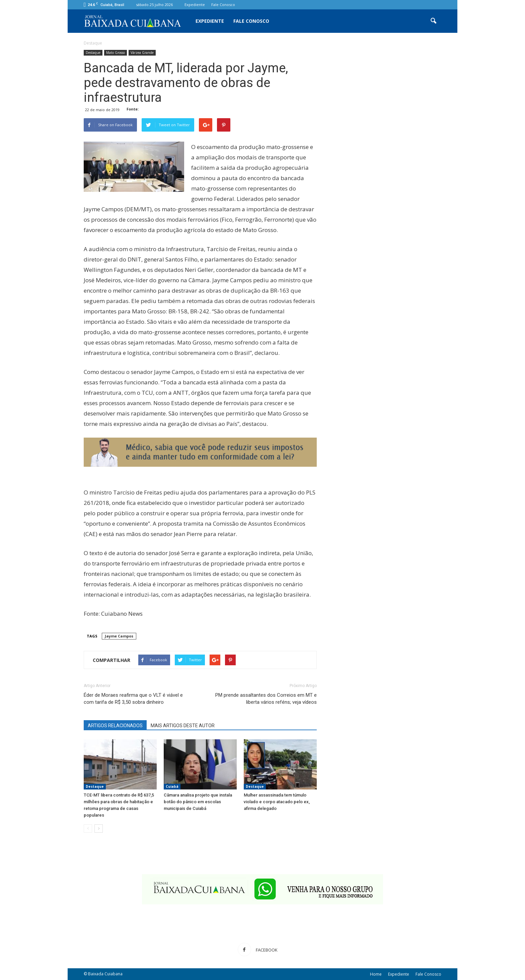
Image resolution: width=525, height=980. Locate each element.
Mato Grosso (116, 53)
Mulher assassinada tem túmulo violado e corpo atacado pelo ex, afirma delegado (277, 802)
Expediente (195, 5)
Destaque (93, 53)
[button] (433, 21)
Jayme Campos (119, 636)
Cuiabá (172, 786)
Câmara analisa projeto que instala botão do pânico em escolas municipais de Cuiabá (198, 802)
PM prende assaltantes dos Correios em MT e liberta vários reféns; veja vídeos (266, 699)
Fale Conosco (223, 5)
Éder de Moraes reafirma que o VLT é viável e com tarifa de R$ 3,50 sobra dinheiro (133, 699)
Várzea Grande (142, 53)
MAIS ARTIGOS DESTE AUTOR (183, 726)
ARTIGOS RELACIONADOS (115, 726)
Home (376, 974)
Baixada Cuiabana (105, 974)
